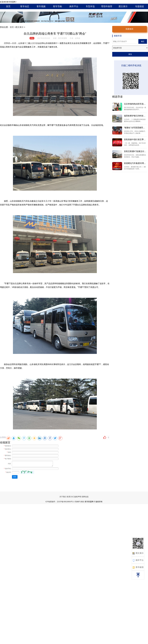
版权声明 (78, 497)
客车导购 (57, 6)
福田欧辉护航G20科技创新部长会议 (135, 116)
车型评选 (90, 6)
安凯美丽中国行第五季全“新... (135, 139)
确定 (143, 41)
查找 (130, 54)
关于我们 (63, 497)
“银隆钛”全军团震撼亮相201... (135, 128)
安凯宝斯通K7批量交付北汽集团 (135, 151)
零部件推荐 (107, 6)
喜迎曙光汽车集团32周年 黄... (135, 163)
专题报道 (139, 6)
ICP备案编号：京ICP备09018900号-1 (60, 502)
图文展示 (123, 6)
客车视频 (41, 6)
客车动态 (25, 6)
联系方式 (70, 497)
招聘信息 (85, 497)
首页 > (13, 27)
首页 (8, 6)
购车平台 (74, 6)
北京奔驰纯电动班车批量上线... (135, 104)
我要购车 (129, 29)
